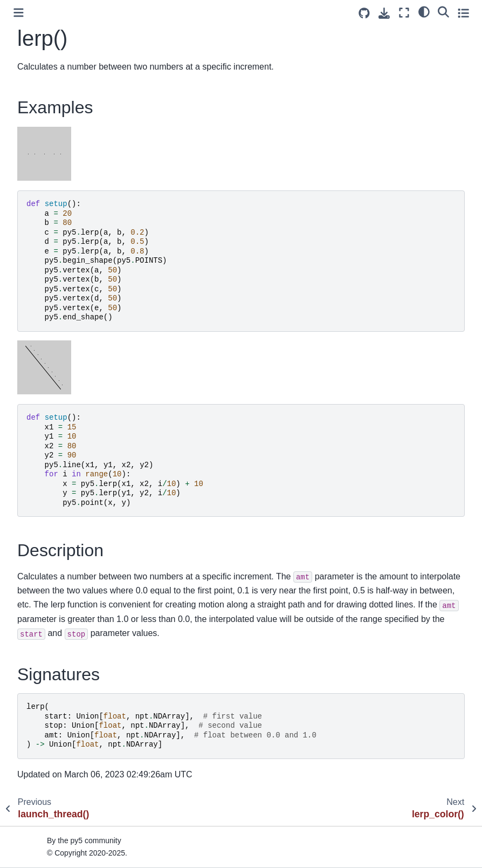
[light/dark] (424, 11)
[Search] (443, 11)
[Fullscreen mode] (404, 13)
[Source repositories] (364, 13)
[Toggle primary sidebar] (19, 13)
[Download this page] (384, 13)
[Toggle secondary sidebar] (463, 13)
